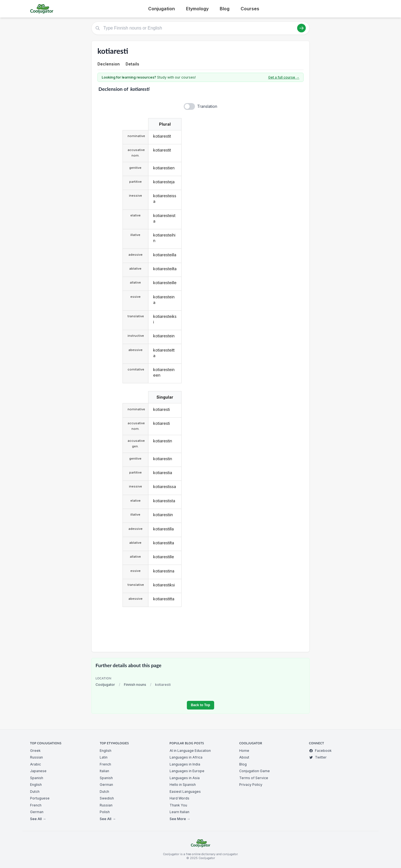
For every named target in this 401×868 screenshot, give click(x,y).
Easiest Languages (185, 792)
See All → (38, 819)
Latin (104, 757)
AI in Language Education (190, 751)
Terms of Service (254, 778)
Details (132, 64)
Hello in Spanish (183, 785)
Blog (225, 9)
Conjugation (162, 9)
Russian (36, 757)
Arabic (36, 764)
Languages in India (185, 764)
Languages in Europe (187, 771)
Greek (35, 751)
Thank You (178, 805)
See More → (180, 819)
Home (244, 751)
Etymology (197, 9)
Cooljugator (105, 685)
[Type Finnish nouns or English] (200, 28)
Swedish (107, 798)
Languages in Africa (186, 757)
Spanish (37, 778)
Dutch (35, 792)
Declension (109, 64)
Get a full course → (284, 77)
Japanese (38, 771)
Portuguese (40, 798)
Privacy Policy (251, 785)
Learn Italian (179, 812)
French (36, 805)
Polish (105, 812)
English (36, 785)
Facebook (320, 751)
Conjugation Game (255, 771)
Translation (207, 106)
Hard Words (179, 798)
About (244, 757)
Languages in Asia (185, 778)
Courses (250, 9)
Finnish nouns (135, 685)
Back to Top (200, 705)
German (37, 812)
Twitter (318, 757)
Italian (104, 771)
